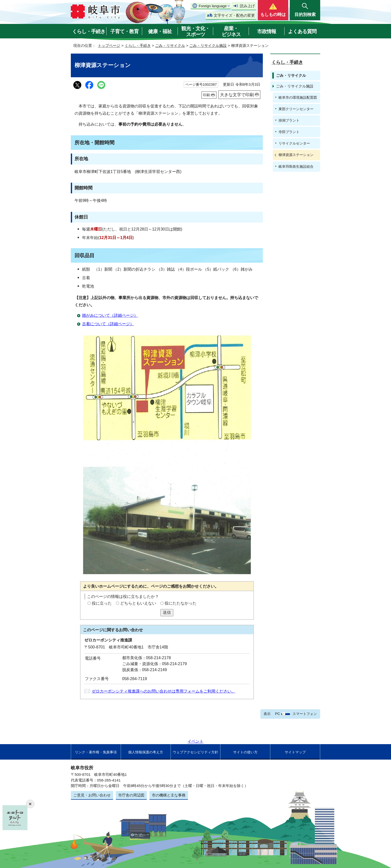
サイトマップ (295, 752)
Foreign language (213, 6)
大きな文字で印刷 (237, 95)
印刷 (206, 95)
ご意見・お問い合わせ (92, 795)
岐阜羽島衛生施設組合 (296, 166)
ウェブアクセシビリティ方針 (195, 752)
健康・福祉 (160, 31)
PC (278, 714)
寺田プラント (289, 132)
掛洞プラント (289, 120)
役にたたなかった (181, 603)
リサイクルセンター (294, 143)
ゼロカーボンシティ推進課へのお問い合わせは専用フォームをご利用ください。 (164, 691)
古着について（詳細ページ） (108, 324)
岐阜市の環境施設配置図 (298, 97)
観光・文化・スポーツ (195, 31)
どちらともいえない (138, 603)
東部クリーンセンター (296, 109)
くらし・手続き (89, 31)
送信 (167, 612)
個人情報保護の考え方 (146, 752)
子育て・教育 (124, 31)
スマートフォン (305, 714)
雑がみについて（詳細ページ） (110, 315)
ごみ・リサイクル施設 (208, 45)
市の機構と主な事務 (169, 795)
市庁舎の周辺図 (131, 795)
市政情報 (267, 31)
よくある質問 (302, 31)
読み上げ (247, 6)
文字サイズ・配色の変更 (234, 15)
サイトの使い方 (245, 752)
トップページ (109, 45)
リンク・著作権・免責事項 (96, 752)
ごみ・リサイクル (170, 45)
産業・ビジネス (231, 31)
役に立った (102, 603)
